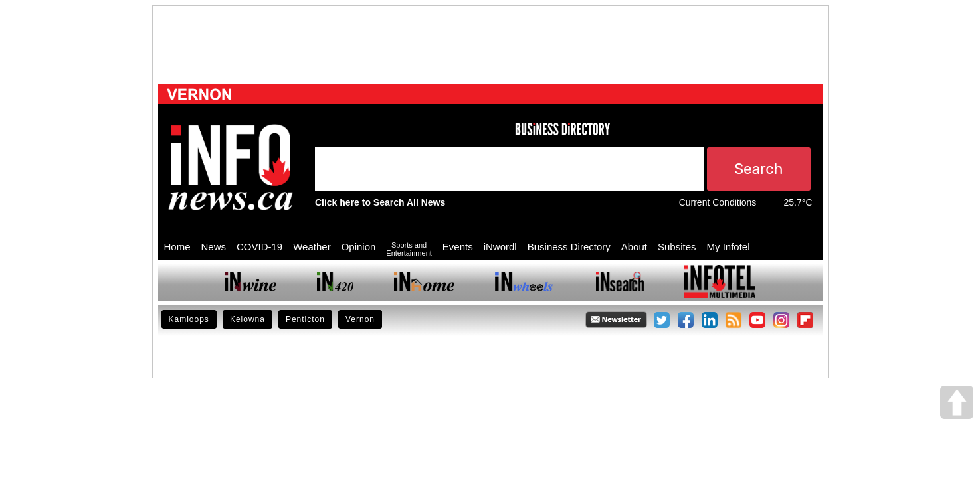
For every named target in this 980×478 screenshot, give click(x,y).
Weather (312, 247)
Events (458, 247)
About (634, 247)
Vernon (360, 319)
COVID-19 (259, 247)
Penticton (305, 319)
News (214, 247)
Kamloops (189, 319)
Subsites (677, 247)
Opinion (359, 247)
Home (177, 247)
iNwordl (500, 247)
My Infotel (729, 247)
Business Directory (569, 247)
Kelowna (247, 319)
